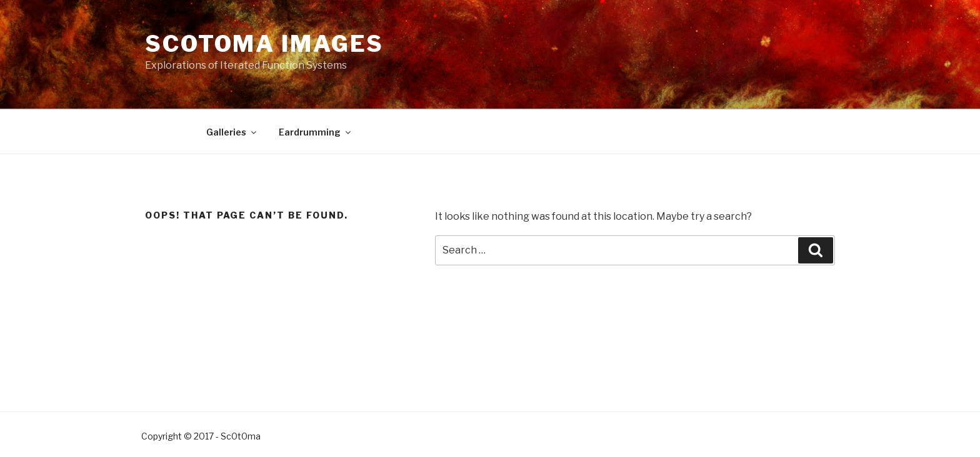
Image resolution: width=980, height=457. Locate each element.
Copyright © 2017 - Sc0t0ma (201, 436)
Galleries (232, 132)
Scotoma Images (264, 44)
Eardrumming (316, 132)
